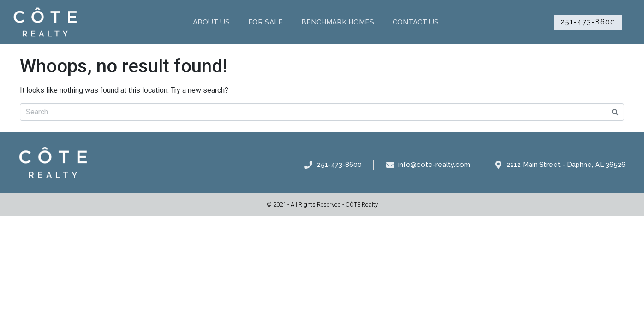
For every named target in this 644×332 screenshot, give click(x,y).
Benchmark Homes (338, 22)
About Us (211, 22)
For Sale (265, 22)
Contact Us (416, 22)
